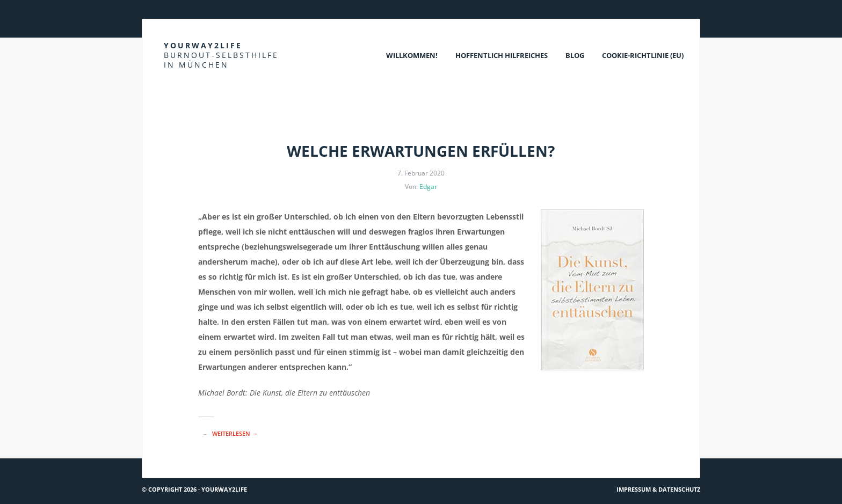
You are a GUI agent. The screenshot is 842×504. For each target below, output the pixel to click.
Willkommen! (412, 55)
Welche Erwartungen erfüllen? (421, 151)
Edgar (428, 187)
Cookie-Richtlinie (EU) (643, 55)
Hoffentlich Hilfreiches (502, 55)
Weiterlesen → (235, 433)
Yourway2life (221, 55)
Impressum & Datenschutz (658, 489)
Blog (575, 55)
